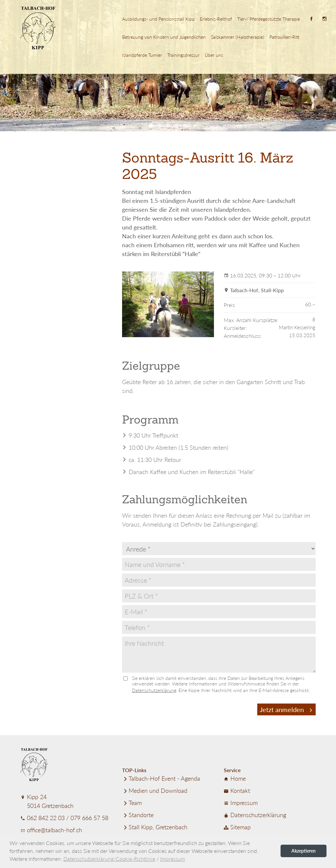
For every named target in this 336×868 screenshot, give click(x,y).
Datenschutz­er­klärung (255, 815)
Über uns (214, 55)
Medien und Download (155, 791)
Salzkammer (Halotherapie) (238, 37)
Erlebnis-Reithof (216, 19)
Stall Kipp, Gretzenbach (155, 827)
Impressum (241, 803)
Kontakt (237, 791)
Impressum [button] (173, 859)
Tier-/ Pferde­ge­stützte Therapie (269, 19)
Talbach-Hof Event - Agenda (161, 778)
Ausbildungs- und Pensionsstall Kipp (158, 19)
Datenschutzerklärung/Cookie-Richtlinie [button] (109, 859)
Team (132, 803)
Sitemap (237, 827)
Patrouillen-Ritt (284, 37)
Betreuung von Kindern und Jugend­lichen (164, 37)
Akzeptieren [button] (304, 851)
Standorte (138, 815)
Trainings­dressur (183, 55)
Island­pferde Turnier (142, 55)
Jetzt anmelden (286, 709)
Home (235, 778)
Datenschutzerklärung (154, 690)
